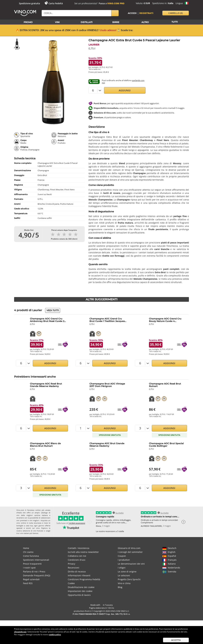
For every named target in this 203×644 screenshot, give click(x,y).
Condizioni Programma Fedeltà (84, 579)
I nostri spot (29, 568)
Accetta (176, 640)
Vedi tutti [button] (53, 310)
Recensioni (74, 568)
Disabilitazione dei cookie (81, 587)
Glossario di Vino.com (129, 548)
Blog (120, 587)
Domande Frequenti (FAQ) (37, 575)
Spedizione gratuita (29, 3)
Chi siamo (28, 552)
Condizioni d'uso (77, 560)
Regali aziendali (31, 579)
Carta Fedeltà (56, 3)
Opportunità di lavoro (79, 595)
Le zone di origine (127, 572)
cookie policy (55, 635)
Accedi (132, 13)
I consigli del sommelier (130, 552)
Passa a (112, 3)
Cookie (71, 583)
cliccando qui (20, 632)
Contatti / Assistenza (79, 548)
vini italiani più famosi (29, 533)
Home (26, 548)
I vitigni (122, 568)
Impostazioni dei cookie (80, 591)
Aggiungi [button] (125, 90)
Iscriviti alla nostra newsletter (83, 552)
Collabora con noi (77, 556)
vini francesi (38, 531)
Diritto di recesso (77, 572)
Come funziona (31, 556)
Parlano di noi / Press (34, 572)
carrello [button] (176, 13)
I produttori (124, 560)
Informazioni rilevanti (79, 575)
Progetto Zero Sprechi (129, 579)
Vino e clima (124, 583)
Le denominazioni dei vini (131, 564)
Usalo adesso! (108, 30)
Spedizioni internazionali (36, 560)
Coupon (122, 556)
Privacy (72, 564)
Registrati (146, 13)
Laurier (94, 45)
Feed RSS (28, 583)
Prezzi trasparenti (32, 564)
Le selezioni (124, 575)
